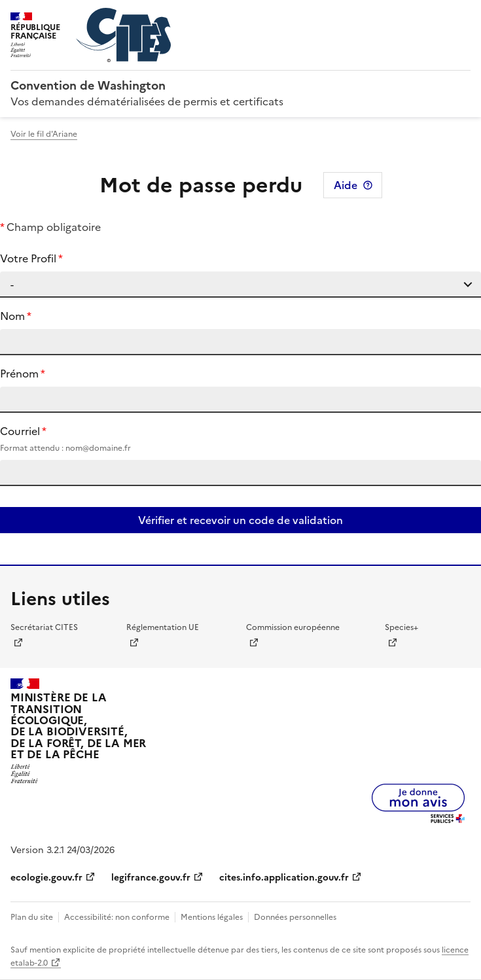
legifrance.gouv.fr (151, 878)
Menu (463, 16)
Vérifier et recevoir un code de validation (240, 520)
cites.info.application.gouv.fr (284, 878)
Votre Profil (28, 258)
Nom (12, 316)
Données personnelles (295, 917)
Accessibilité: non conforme (117, 917)
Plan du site (32, 917)
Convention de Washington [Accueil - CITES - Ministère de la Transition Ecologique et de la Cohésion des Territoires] (88, 85)
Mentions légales (212, 917)
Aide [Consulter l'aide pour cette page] (346, 185)
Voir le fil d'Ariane (44, 134)
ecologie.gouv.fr (46, 878)
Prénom (19, 374)
